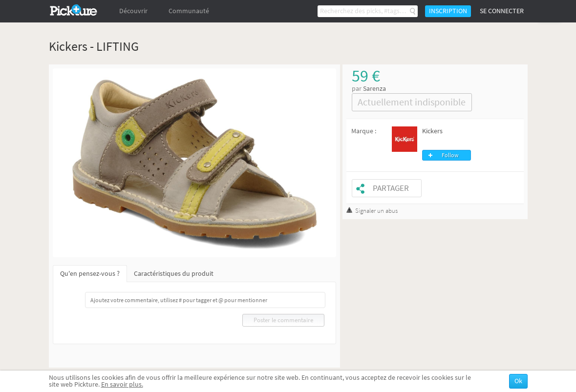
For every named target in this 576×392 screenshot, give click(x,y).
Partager (391, 188)
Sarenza (374, 89)
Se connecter (502, 11)
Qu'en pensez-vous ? (90, 274)
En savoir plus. (122, 384)
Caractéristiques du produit (174, 274)
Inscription (448, 11)
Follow (450, 155)
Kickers (432, 131)
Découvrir (133, 11)
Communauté (189, 11)
